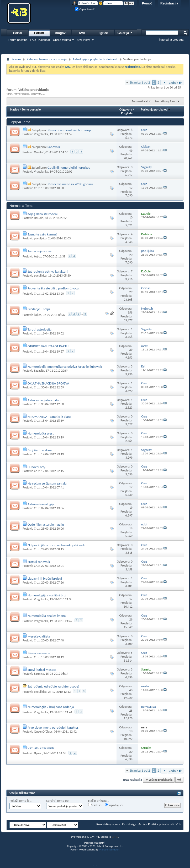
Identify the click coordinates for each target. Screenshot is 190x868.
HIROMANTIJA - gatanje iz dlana (49, 417)
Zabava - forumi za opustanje (47, 59)
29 (131, 292)
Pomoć (147, 3)
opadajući (114, 805)
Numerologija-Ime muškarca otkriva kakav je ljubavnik (65, 367)
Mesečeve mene (39, 653)
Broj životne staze (40, 450)
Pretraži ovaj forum (166, 101)
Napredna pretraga (171, 40)
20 (131, 255)
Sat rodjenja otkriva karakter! (48, 271)
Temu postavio (31, 109)
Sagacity (39, 371)
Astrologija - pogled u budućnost (95, 59)
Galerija (125, 32)
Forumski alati (140, 101)
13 (131, 731)
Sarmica (39, 674)
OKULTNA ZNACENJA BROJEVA (48, 383)
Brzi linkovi (84, 40)
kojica (38, 256)
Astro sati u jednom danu (45, 400)
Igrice (104, 33)
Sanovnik (54, 147)
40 (131, 690)
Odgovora (126, 109)
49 (131, 151)
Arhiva (143, 824)
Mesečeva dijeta (39, 636)
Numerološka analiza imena (47, 616)
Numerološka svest (41, 433)
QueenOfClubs (43, 732)
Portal (18, 33)
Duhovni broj (36, 467)
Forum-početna (18, 40)
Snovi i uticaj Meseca (42, 670)
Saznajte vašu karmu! (42, 234)
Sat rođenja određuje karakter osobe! (53, 686)
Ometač (39, 152)
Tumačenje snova (39, 251)
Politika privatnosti (161, 824)
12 (131, 188)
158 (130, 312)
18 (131, 528)
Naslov (15, 109)
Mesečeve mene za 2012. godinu (70, 184)
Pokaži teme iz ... (21, 801)
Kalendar (44, 40)
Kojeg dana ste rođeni (43, 214)
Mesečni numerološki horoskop (69, 130)
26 (131, 619)
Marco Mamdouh (109, 850)
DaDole (39, 218)
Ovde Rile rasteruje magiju (46, 524)
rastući (95, 805)
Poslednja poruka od (156, 109)
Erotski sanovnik (39, 562)
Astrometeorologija (41, 504)
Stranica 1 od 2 (140, 82)
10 (131, 217)
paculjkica (40, 238)
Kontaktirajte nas (108, 824)
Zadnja (176, 83)
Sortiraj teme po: (58, 801)
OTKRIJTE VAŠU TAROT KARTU (48, 346)
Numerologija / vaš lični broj (47, 595)
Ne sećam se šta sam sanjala (47, 483)
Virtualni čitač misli (41, 748)
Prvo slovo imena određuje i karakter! (54, 727)
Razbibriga (129, 824)
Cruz (37, 188)
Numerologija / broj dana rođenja (51, 707)
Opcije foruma (62, 40)
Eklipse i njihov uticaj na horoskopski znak (56, 545)
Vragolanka (41, 134)
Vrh (179, 780)
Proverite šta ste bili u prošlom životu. (54, 288)
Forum (39, 33)
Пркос (38, 753)
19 (131, 508)
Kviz (82, 33)
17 (131, 487)
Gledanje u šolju (39, 309)
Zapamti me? (85, 9)
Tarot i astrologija (39, 329)
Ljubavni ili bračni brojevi (45, 578)
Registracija (169, 3)
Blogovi (61, 33)
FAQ (33, 40)
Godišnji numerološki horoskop (69, 167)
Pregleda (127, 113)
